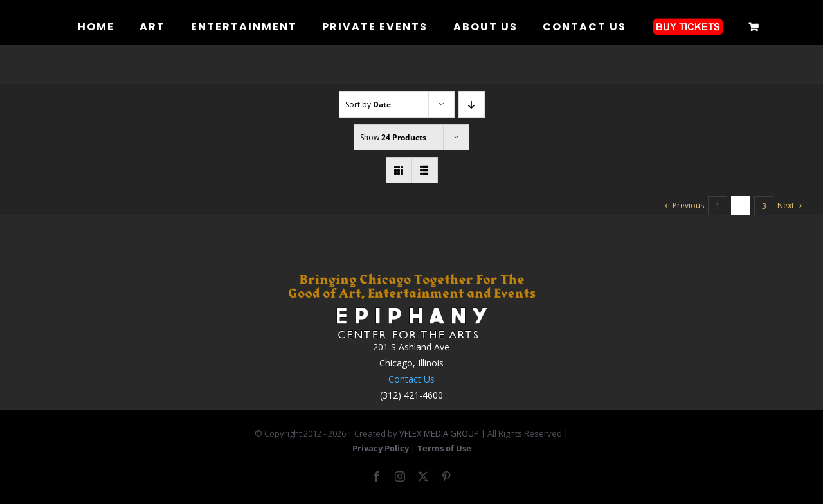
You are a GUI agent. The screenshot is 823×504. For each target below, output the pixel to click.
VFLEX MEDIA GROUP (439, 433)
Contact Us (411, 379)
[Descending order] (472, 104)
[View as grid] (399, 170)
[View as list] (425, 170)
